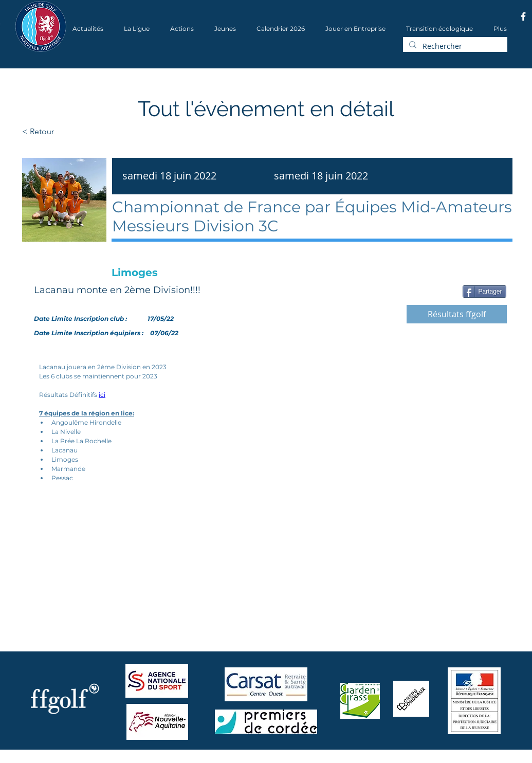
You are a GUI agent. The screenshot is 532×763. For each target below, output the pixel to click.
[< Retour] (71, 132)
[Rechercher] (454, 46)
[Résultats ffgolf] (457, 314)
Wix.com (154, 760)
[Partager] (484, 292)
